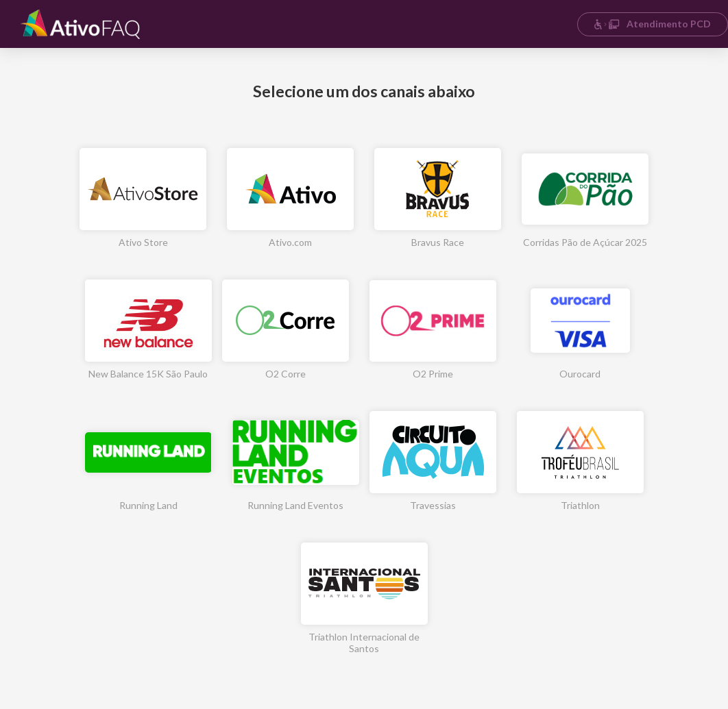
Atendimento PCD (652, 24)
